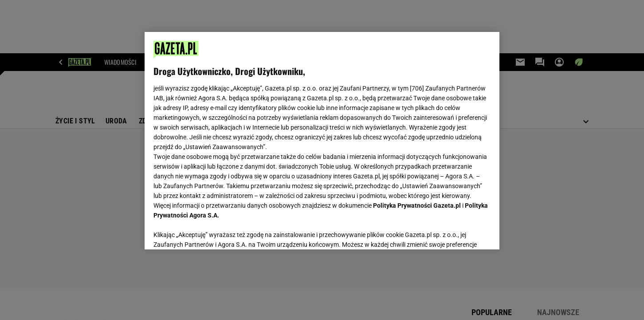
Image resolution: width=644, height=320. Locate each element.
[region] (322, 141)
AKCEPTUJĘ (461, 232)
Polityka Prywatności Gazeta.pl (417, 205)
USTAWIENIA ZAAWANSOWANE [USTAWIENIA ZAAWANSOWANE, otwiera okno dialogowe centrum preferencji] (211, 232)
